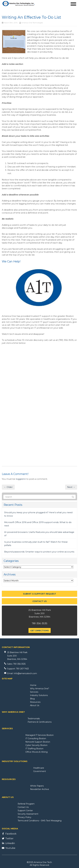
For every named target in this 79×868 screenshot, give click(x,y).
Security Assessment (28, 814)
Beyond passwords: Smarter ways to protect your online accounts (39, 552)
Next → (71, 487)
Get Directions (40, 630)
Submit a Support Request (40, 594)
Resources (35, 702)
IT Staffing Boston (34, 749)
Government (40, 771)
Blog (32, 699)
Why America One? (40, 689)
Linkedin (10, 843)
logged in (21, 479)
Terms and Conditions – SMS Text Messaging (40, 821)
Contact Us (40, 601)
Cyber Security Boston (36, 745)
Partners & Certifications (40, 722)
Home (33, 685)
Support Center (25, 811)
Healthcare (39, 768)
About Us (35, 705)
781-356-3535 (40, 623)
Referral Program (26, 804)
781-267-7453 (22, 669)
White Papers (37, 786)
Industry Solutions (39, 695)
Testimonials (34, 719)
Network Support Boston (38, 742)
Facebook (11, 834)
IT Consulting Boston (36, 738)
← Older (8, 487)
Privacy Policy (24, 817)
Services (34, 692)
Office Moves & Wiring (36, 752)
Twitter (9, 838)
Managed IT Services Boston (39, 735)
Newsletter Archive (40, 789)
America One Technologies (32, 23)
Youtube (10, 848)
